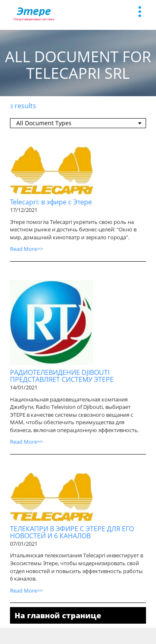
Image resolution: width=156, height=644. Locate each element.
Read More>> (26, 249)
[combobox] (78, 123)
